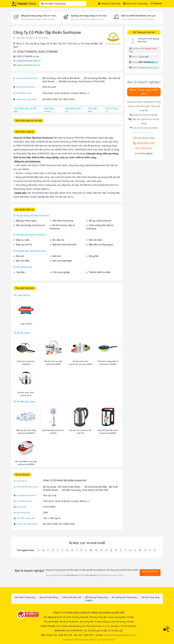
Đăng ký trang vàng (39, 16)
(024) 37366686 (48, 51)
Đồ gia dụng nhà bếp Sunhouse (33, 215)
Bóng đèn (94, 256)
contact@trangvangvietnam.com (120, 635)
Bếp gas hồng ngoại (26, 221)
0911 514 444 (145, 62)
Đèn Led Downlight (62, 261)
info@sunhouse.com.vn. (29, 61)
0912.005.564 (144, 148)
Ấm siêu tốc (58, 240)
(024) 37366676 (27, 51)
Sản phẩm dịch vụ (73, 110)
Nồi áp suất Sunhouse (100, 221)
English (89, 600)
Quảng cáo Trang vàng (135, 3)
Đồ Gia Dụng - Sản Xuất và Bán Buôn (61, 78)
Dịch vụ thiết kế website (138, 16)
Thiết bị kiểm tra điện (100, 272)
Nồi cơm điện (96, 240)
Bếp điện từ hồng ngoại (101, 245)
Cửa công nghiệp (61, 272)
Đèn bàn (57, 256)
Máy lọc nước (23, 240)
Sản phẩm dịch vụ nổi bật (25, 110)
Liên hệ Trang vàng (150, 597)
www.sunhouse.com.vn (28, 65)
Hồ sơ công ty (112, 110)
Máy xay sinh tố (24, 245)
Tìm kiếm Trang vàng (53, 4)
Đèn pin (20, 256)
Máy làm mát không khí (64, 245)
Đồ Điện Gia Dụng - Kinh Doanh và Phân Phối (82, 81)
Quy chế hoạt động (49, 597)
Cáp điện (21, 272)
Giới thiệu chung (49, 110)
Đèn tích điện (23, 261)
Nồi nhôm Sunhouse (63, 221)
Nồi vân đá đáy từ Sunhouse (30, 225)
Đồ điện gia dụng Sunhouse (31, 235)
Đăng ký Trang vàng (109, 3)
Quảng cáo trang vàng (89, 16)
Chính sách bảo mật (72, 597)
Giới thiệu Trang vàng (25, 597)
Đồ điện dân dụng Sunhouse (31, 251)
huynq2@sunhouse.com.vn (148, 68)
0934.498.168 (145, 143)
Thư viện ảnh (92, 110)
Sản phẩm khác (24, 267)
